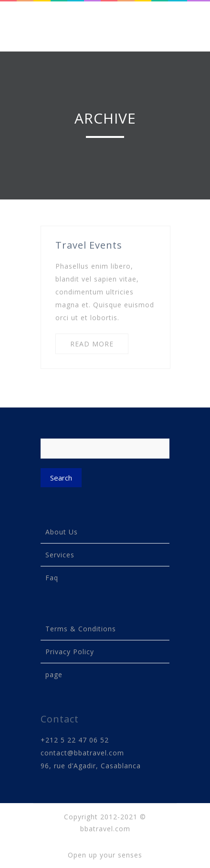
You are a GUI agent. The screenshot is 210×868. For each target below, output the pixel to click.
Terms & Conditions (81, 629)
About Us (62, 532)
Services (60, 555)
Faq (52, 578)
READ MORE (92, 344)
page (54, 675)
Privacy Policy (70, 652)
